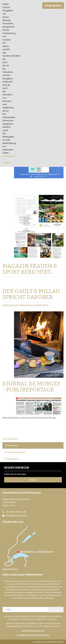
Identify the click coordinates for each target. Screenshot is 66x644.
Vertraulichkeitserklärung (33, 630)
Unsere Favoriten (16, 452)
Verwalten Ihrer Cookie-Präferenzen (33, 635)
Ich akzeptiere (53, 5)
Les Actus (12, 445)
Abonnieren (56, 610)
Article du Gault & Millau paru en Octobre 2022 (25, 305)
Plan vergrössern (10, 569)
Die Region (13, 459)
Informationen (9, 156)
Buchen (33, 480)
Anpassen (7, 162)
